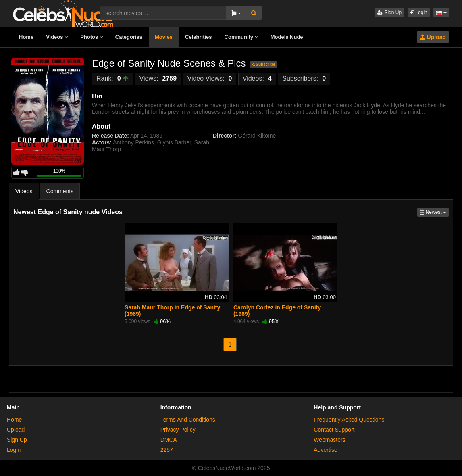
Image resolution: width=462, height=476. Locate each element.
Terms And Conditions (188, 420)
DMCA (169, 440)
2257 (167, 450)
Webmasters (329, 440)
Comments (60, 191)
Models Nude (287, 37)
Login (419, 13)
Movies (164, 37)
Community (241, 37)
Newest (434, 212)
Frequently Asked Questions (349, 420)
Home (26, 37)
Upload (433, 37)
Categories (129, 37)
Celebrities (198, 37)
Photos (92, 37)
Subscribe (263, 64)
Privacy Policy (178, 430)
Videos (57, 37)
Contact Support (334, 430)
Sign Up (389, 13)
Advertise (325, 450)
